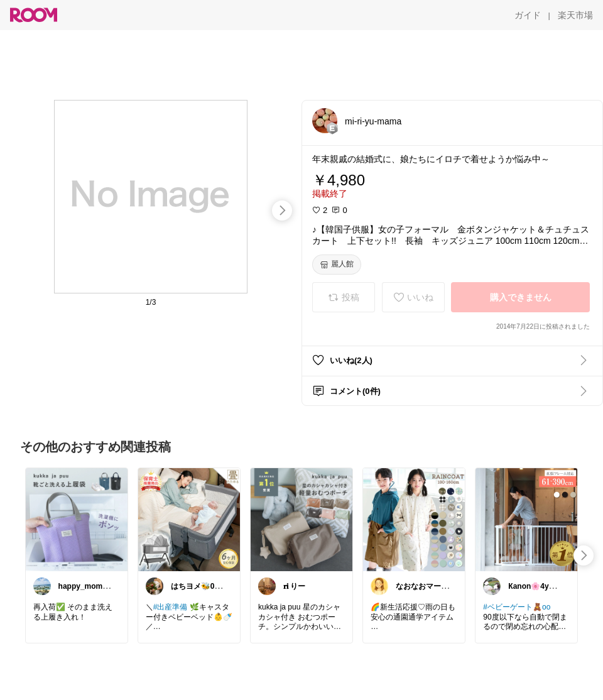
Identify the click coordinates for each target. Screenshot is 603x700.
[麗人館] (337, 265)
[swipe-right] (282, 211)
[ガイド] (528, 15)
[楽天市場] (575, 15)
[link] (77, 519)
